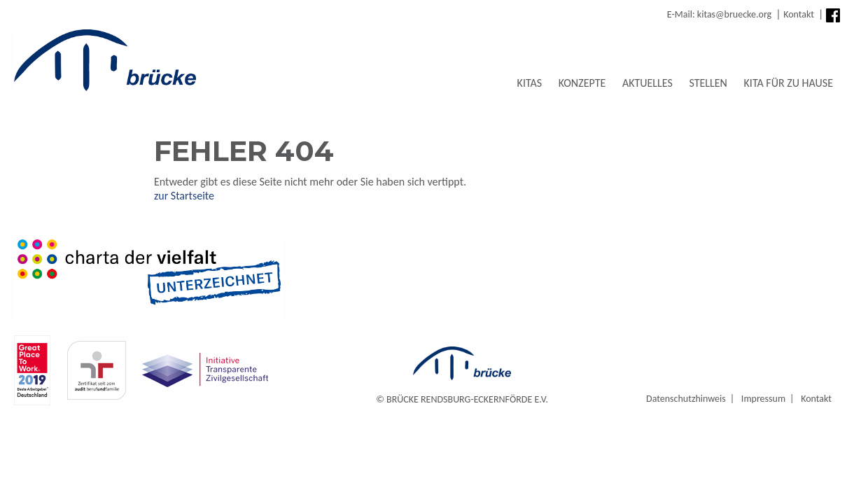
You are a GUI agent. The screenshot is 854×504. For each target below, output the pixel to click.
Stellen (708, 83)
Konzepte (582, 83)
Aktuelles (647, 83)
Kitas (530, 83)
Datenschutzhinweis (686, 399)
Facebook (833, 15)
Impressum (763, 399)
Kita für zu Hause (789, 83)
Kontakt (799, 14)
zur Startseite (184, 196)
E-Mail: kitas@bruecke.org (719, 14)
